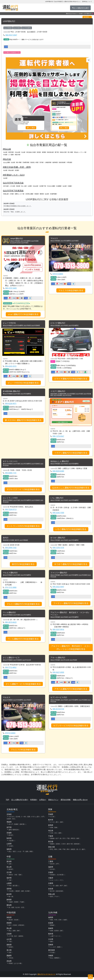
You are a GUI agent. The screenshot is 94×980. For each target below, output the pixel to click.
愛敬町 (52, 928)
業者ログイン (53, 803)
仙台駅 (5, 152)
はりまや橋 (18, 966)
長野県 (9, 892)
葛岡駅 (44, 152)
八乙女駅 (12, 186)
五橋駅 (70, 186)
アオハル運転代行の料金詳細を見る (71, 691)
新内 (52, 899)
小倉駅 (65, 923)
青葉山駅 (6, 194)
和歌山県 (51, 897)
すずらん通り (36, 819)
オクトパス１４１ (11, 462)
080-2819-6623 (11, 624)
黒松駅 (18, 186)
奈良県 (51, 892)
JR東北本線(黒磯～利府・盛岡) (17, 167)
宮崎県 (51, 948)
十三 (61, 883)
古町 (10, 867)
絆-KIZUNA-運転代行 (13, 392)
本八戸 (11, 827)
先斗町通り (61, 878)
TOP (7, 803)
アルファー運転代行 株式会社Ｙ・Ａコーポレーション (70, 616)
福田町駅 (55, 162)
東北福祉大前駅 (31, 152)
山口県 (9, 942)
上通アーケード (55, 939)
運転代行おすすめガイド (72, 14)
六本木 (63, 847)
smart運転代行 (17, 239)
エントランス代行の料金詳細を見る (23, 527)
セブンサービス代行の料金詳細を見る (71, 728)
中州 (56, 923)
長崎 (52, 933)
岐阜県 (9, 897)
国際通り (57, 961)
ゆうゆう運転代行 (59, 539)
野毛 (52, 852)
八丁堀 (11, 939)
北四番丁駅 (43, 186)
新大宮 (52, 894)
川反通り (11, 843)
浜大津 (52, 872)
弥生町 (16, 923)
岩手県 (9, 830)
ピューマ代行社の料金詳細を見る (23, 383)
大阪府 (51, 881)
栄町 (78, 841)
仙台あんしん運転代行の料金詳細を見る (71, 489)
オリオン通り (54, 825)
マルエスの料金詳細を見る (71, 291)
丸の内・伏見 (20, 910)
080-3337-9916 (58, 632)
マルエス (55, 239)
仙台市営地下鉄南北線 (13, 183)
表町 (18, 933)
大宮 (52, 836)
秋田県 (9, 841)
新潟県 (9, 864)
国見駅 (39, 152)
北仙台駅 (18, 152)
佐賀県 (51, 926)
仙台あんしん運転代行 (61, 462)
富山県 (9, 870)
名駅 (13, 910)
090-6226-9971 (11, 404)
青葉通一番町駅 (39, 194)
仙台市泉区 (17, 28)
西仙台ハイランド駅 (80, 152)
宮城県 (81, 14)
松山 (52, 961)
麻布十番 (70, 847)
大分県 (51, 942)
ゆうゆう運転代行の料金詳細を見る (71, 566)
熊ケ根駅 (70, 152)
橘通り (59, 950)
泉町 (61, 825)
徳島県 (9, 948)
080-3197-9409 (11, 288)
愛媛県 (9, 958)
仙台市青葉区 (8, 28)
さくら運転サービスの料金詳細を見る (23, 687)
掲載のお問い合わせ (80, 803)
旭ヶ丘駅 (24, 186)
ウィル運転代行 (10, 614)
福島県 (9, 852)
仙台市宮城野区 (27, 28)
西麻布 (52, 847)
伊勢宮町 (21, 928)
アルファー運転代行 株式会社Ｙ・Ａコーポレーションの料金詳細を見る (71, 650)
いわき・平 (21, 854)
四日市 (52, 867)
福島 (27, 854)
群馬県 (51, 828)
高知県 (9, 964)
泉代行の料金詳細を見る (23, 566)
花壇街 (58, 847)
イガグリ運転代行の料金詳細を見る (71, 454)
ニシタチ (53, 950)
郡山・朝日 (12, 854)
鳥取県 (9, 920)
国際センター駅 (20, 194)
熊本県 (51, 937)
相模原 (73, 852)
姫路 (57, 888)
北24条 (18, 819)
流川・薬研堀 (18, 939)
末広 (14, 822)
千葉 (68, 841)
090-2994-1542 (11, 549)
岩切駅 (17, 170)
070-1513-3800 (11, 589)
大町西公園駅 (29, 194)
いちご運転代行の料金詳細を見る (71, 531)
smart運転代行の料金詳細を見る (23, 315)
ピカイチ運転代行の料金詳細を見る (71, 379)
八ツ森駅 (11, 155)
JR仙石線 (7, 159)
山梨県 (9, 886)
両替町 (16, 905)
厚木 (68, 852)
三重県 (51, 864)
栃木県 (51, 823)
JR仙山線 (7, 149)
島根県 (9, 926)
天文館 (52, 955)
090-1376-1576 (58, 549)
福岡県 (51, 920)
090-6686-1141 (11, 474)
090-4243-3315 (11, 367)
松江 (10, 928)
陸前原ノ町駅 (34, 162)
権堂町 (18, 894)
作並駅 (5, 155)
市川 (64, 841)
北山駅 (23, 152)
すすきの (11, 819)
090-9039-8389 (58, 472)
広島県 (9, 937)
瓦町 (10, 955)
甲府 (10, 888)
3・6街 (24, 819)
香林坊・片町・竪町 (15, 878)
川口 (56, 836)
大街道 (11, 961)
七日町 (11, 849)
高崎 (56, 830)
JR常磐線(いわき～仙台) (14, 175)
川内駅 (12, 194)
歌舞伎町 (77, 847)
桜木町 (11, 872)
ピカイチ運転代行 (59, 324)
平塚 (64, 852)
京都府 (51, 875)
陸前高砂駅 (62, 162)
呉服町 (11, 905)
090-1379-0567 (58, 437)
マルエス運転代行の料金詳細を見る (23, 606)
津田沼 (73, 841)
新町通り (23, 827)
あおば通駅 (7, 162)
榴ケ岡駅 (19, 162)
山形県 (9, 847)
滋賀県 (51, 870)
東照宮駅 (11, 152)
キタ (52, 883)
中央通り (11, 894)
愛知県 (9, 908)
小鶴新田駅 (48, 162)
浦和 (60, 836)
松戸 (57, 841)
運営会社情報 (66, 803)
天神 (60, 923)
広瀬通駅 (59, 186)
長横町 (16, 827)
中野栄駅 (69, 162)
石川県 (9, 875)
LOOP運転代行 (10, 21)
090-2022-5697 (58, 588)
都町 (52, 944)
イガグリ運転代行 (59, 392)
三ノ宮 (52, 888)
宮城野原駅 (26, 162)
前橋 (52, 830)
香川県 (9, 953)
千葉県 (51, 839)
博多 (52, 923)
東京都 (51, 844)
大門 (43, 819)
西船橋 (52, 841)
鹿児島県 (51, 953)
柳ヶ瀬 (11, 899)
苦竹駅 (42, 162)
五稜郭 (9, 822)
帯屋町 (11, 966)
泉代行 (6, 539)
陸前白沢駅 (63, 152)
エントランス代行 (11, 499)
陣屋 (31, 854)
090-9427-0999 (58, 675)
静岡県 (9, 902)
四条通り (53, 878)
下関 (10, 944)
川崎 (60, 852)
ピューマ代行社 (10, 324)
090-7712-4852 (11, 670)
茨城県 (51, 817)
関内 (56, 852)
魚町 (65, 888)
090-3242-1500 (58, 514)
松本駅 (27, 894)
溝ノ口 (79, 852)
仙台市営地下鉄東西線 (13, 191)
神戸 (61, 888)
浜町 (61, 933)
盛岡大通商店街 (14, 832)
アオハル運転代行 (59, 660)
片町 (10, 883)
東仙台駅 (11, 170)
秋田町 (11, 950)
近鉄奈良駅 (59, 894)
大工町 (52, 819)
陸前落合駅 (50, 152)
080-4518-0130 (58, 712)
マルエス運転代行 (11, 574)
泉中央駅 (6, 186)
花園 (29, 819)
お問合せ (43, 803)
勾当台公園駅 (51, 186)
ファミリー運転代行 (60, 574)
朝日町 (11, 923)
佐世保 (56, 933)
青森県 (9, 825)
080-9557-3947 (11, 35)
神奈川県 (51, 850)
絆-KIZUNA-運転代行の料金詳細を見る (23, 421)
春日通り (16, 888)
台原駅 (30, 186)
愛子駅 (57, 152)
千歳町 (22, 905)
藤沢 (83, 852)
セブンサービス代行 (60, 700)
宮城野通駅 (53, 194)
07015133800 (58, 274)
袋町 (23, 894)
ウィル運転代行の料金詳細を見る (23, 641)
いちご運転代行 (58, 499)
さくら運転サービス (12, 660)
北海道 (9, 817)
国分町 (11, 838)
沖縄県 (51, 958)
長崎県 (51, 931)
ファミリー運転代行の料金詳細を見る (71, 605)
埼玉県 (51, 833)
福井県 (9, 881)
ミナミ (56, 883)
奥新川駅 (18, 155)
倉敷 (14, 933)
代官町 (15, 928)
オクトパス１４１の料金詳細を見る (23, 490)
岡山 (10, 933)
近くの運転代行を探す (20, 803)
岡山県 (9, 931)
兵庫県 (51, 886)
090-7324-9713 (11, 511)
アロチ (56, 899)
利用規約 (34, 803)
